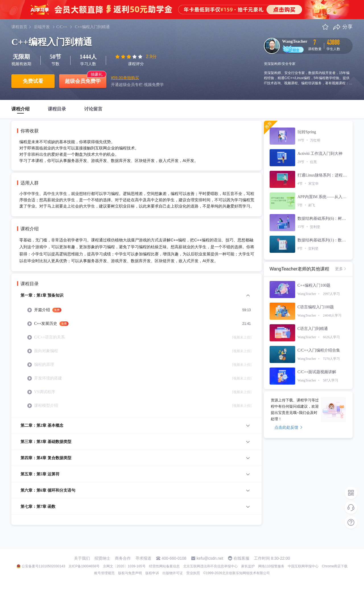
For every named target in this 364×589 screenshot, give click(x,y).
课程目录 (57, 109)
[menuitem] (136, 355)
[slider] (129, 57)
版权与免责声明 (130, 573)
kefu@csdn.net (210, 558)
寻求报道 (143, 558)
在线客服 (241, 558)
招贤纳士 (102, 558)
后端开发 (42, 27)
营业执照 (193, 573)
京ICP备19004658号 (84, 566)
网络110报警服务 (271, 566)
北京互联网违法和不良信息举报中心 (210, 566)
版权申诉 (152, 573)
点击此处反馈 (288, 427)
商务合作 (123, 558)
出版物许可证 (173, 573)
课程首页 (19, 27)
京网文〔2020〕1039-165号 (124, 566)
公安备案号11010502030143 (43, 566)
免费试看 (33, 81)
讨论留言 (93, 109)
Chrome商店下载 (335, 566)
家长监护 (248, 566)
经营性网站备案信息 (164, 566)
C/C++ (62, 27)
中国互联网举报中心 (303, 566)
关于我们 (82, 558)
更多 (341, 269)
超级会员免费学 (83, 81)
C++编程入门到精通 (92, 27)
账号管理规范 (104, 573)
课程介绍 (20, 109)
